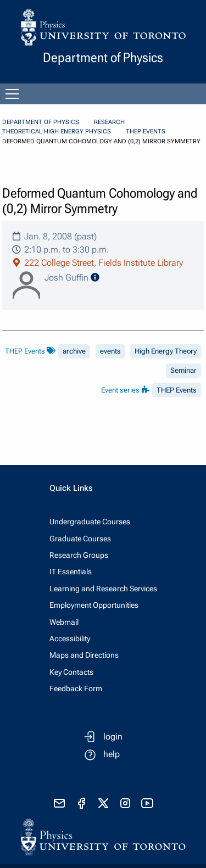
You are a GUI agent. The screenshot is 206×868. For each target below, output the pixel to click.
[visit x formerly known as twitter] (103, 803)
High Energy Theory (166, 351)
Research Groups (79, 555)
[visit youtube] (147, 803)
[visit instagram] (125, 803)
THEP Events (146, 131)
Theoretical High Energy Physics (57, 131)
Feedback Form (76, 688)
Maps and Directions (84, 655)
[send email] (59, 803)
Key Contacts (71, 672)
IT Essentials (71, 572)
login (113, 737)
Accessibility (70, 639)
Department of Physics (41, 122)
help (112, 754)
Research (109, 122)
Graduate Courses (80, 539)
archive (74, 351)
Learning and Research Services (103, 589)
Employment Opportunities (94, 605)
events (110, 351)
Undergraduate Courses (90, 522)
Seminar (183, 370)
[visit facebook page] (81, 803)
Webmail (64, 622)
